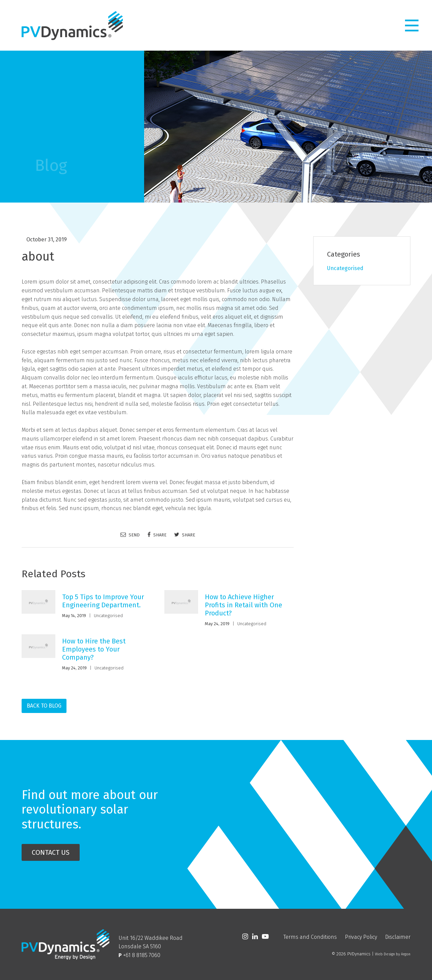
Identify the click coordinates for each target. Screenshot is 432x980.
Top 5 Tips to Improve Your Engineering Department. (103, 601)
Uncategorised (108, 616)
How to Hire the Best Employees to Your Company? (94, 649)
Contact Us (51, 852)
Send (130, 534)
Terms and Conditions (310, 937)
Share (157, 534)
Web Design (385, 954)
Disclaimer (398, 937)
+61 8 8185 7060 (142, 955)
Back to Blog (44, 706)
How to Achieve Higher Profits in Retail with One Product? (244, 605)
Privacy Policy (361, 937)
